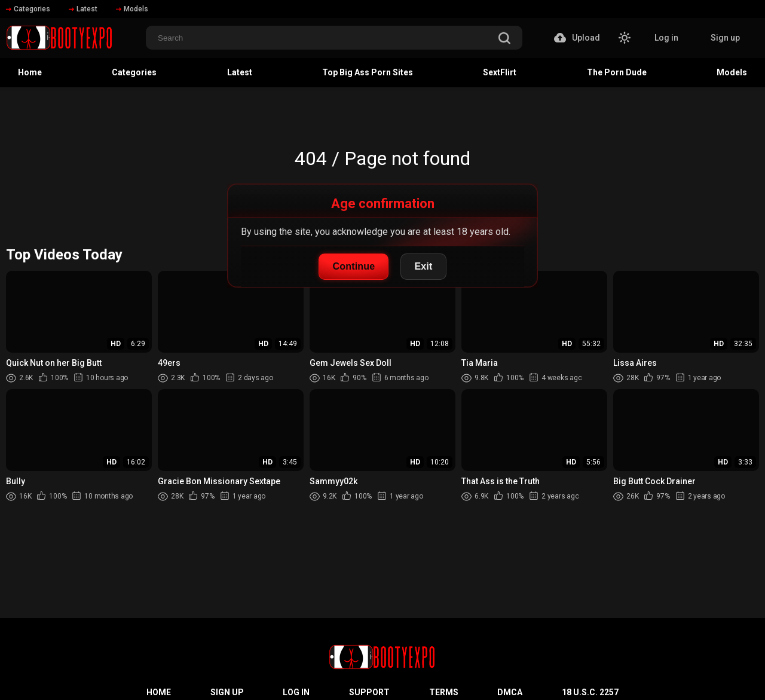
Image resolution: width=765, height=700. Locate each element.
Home (30, 72)
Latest (83, 9)
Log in (666, 38)
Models (132, 9)
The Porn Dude (617, 72)
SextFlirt (500, 72)
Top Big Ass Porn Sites (368, 72)
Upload (577, 38)
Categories (28, 9)
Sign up (725, 38)
